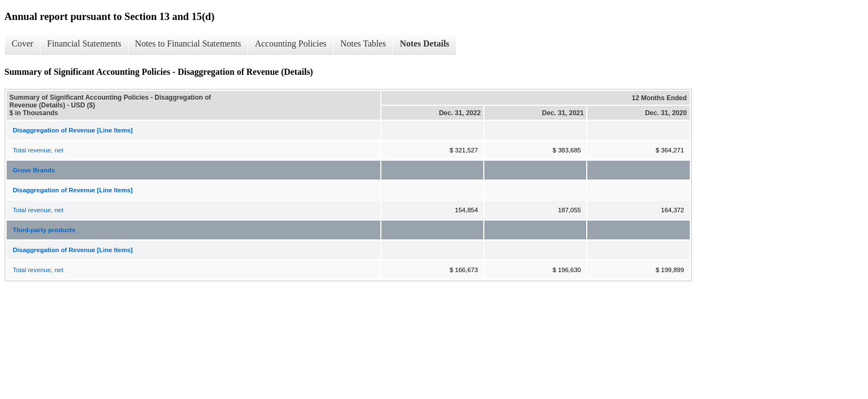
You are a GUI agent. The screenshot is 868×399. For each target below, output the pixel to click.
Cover (22, 44)
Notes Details (424, 44)
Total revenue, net (38, 150)
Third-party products (44, 230)
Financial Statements (84, 44)
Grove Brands (34, 170)
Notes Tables (363, 44)
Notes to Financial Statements (188, 44)
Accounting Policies (290, 44)
